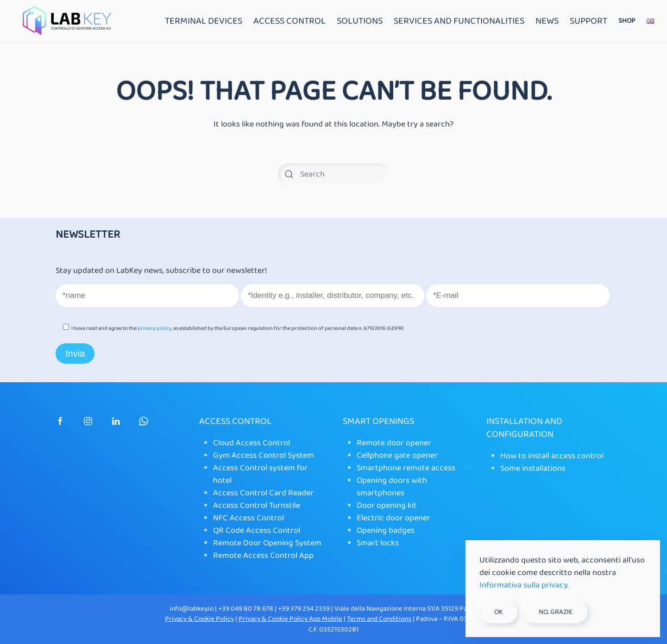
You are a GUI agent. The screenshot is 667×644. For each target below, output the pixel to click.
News (547, 21)
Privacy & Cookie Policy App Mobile (290, 619)
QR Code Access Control (257, 530)
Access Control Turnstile (257, 505)
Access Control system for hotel (260, 474)
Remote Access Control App (263, 556)
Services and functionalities (459, 21)
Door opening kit (387, 505)
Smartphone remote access (406, 468)
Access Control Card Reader (263, 493)
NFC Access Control (249, 518)
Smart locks (378, 543)
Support (588, 21)
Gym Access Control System (264, 455)
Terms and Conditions (379, 619)
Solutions (360, 21)
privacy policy (154, 328)
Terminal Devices (204, 21)
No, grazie (556, 612)
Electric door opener (393, 518)
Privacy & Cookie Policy (199, 619)
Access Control (289, 21)
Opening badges (386, 530)
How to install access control (552, 456)
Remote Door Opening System (267, 543)
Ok (498, 612)
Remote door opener (394, 443)
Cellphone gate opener (397, 455)
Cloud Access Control (252, 443)
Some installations (533, 468)
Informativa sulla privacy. (524, 585)
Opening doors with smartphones (392, 487)
